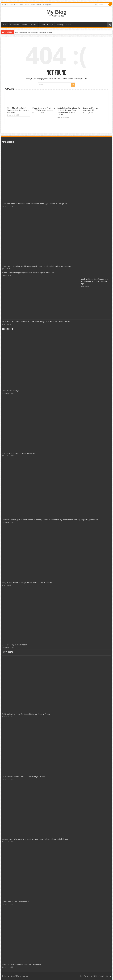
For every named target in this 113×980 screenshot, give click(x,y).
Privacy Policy (48, 5)
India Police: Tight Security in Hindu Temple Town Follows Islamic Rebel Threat (69, 111)
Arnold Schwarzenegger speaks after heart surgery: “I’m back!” (28, 273)
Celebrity (25, 25)
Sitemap (108, 976)
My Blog (57, 12)
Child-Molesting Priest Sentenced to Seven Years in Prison (34, 32)
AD (94, 976)
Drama (42, 25)
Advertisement (36, 5)
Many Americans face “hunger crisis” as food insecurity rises (27, 582)
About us (5, 5)
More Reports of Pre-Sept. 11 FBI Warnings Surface (44, 109)
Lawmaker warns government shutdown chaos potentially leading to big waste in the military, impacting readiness (50, 520)
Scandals (34, 25)
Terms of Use (24, 5)
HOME (5, 25)
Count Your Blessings (10, 391)
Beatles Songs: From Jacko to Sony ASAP (19, 453)
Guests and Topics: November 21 (90, 109)
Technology (60, 25)
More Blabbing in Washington (14, 645)
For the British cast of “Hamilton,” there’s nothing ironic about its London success (36, 321)
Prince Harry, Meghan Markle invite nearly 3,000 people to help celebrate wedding (36, 266)
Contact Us (14, 5)
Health (69, 25)
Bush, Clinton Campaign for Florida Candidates (21, 964)
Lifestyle (50, 25)
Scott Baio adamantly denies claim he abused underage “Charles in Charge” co (34, 204)
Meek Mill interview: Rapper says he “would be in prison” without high (94, 281)
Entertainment (15, 25)
